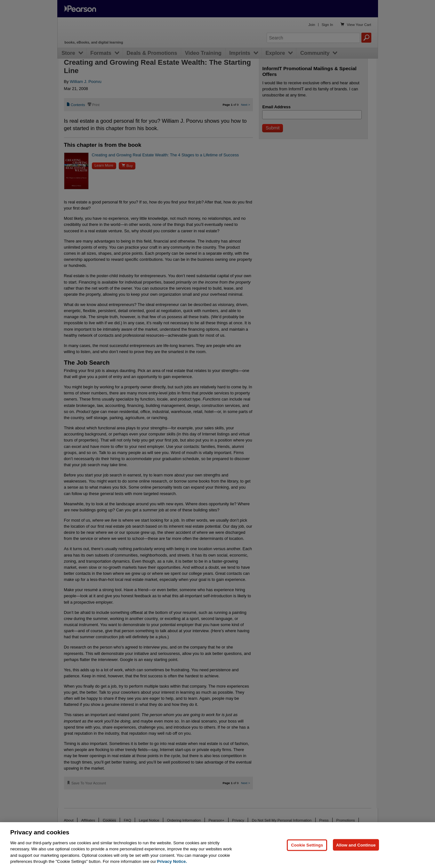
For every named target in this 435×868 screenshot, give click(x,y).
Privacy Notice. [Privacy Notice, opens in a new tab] (172, 861)
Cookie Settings (307, 845)
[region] (218, 845)
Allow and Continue (356, 845)
